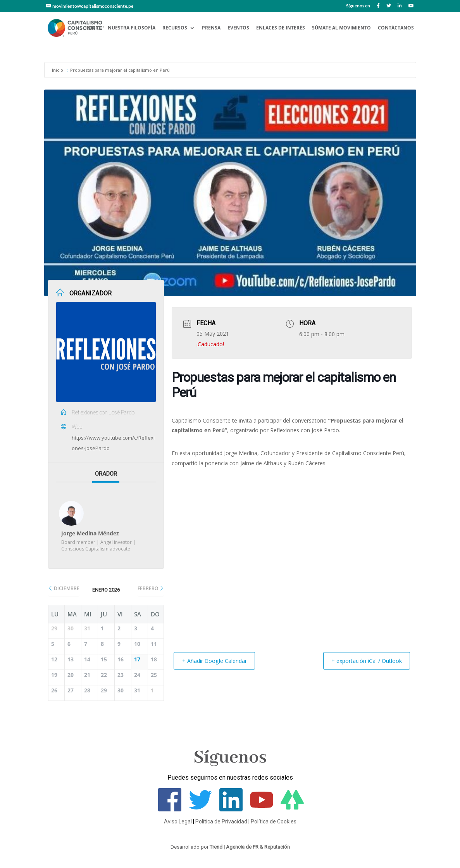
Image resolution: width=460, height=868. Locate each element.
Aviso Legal (178, 821)
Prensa (211, 28)
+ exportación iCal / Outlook (362, 661)
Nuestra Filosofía (132, 28)
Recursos (175, 28)
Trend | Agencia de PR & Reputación (250, 847)
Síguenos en (358, 6)
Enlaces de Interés (281, 28)
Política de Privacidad (221, 821)
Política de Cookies (274, 821)
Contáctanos (396, 28)
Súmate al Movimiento (341, 28)
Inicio (93, 28)
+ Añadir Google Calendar (219, 661)
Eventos (238, 28)
